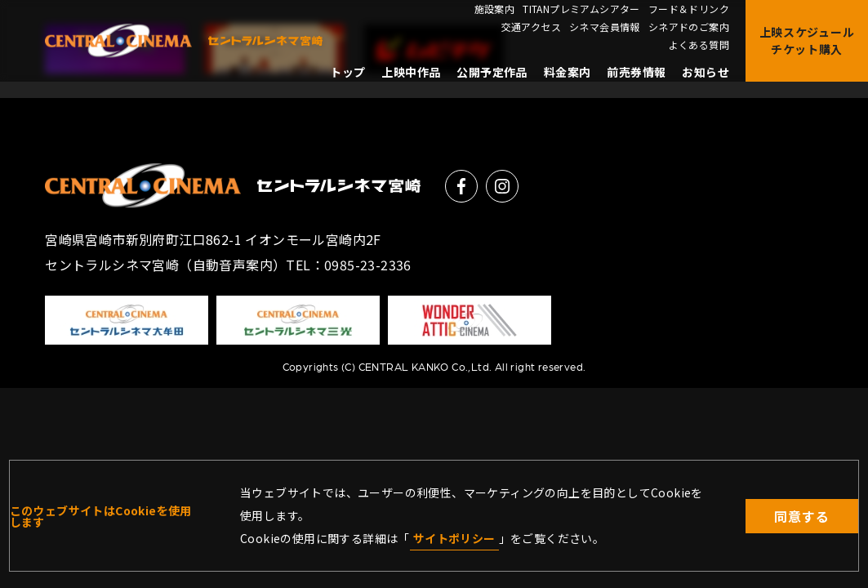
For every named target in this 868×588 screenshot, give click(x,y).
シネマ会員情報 (605, 27)
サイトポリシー (454, 538)
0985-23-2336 (368, 265)
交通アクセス (531, 27)
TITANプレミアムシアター (581, 9)
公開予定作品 (492, 72)
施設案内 (495, 9)
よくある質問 (699, 45)
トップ (347, 72)
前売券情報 (636, 72)
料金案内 (568, 72)
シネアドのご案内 (689, 27)
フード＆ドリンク (689, 9)
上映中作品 (411, 72)
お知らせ (706, 72)
